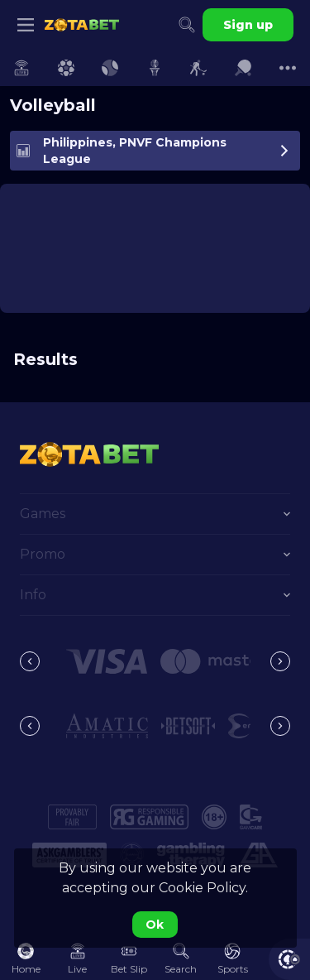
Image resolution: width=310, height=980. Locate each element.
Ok (155, 925)
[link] (82, 25)
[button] (107, 661)
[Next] (280, 661)
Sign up (248, 25)
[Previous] (30, 661)
